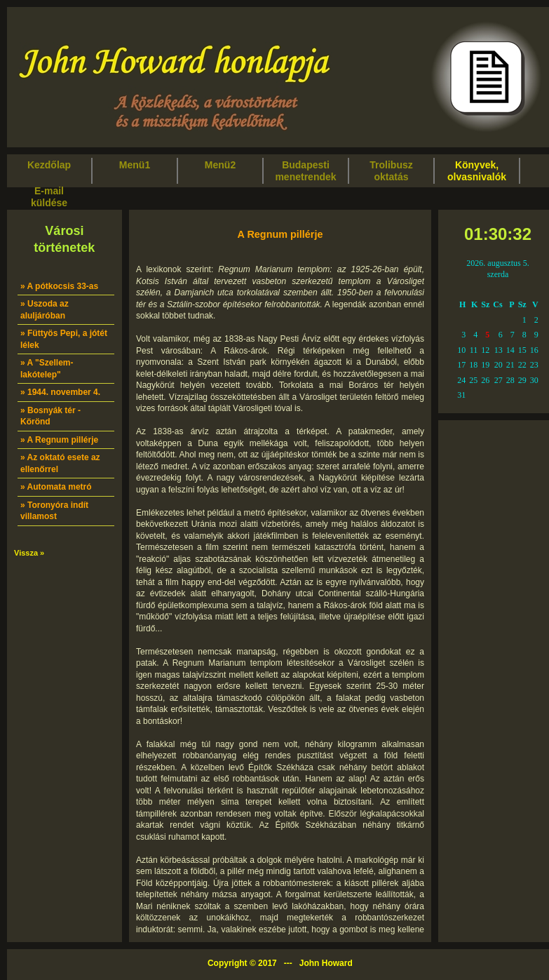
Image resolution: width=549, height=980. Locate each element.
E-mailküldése (49, 197)
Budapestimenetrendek (305, 171)
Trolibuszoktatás (391, 171)
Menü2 (220, 171)
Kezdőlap (49, 171)
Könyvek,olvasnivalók (477, 171)
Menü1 (135, 171)
